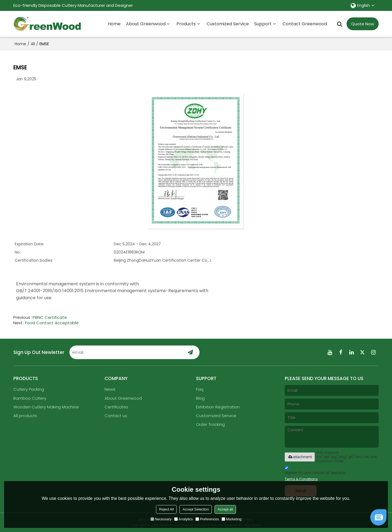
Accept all (225, 509)
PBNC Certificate (50, 317)
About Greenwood (146, 24)
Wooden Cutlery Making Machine (46, 407)
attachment (300, 457)
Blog (200, 398)
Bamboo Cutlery (30, 398)
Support (263, 24)
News (110, 389)
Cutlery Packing (29, 389)
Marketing (232, 519)
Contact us (116, 416)
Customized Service (228, 24)
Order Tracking (210, 424)
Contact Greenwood (305, 24)
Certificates (116, 407)
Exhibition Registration (218, 407)
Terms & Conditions (301, 479)
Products (186, 24)
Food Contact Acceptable (52, 323)
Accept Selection (196, 509)
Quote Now (363, 24)
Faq (200, 389)
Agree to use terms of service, (316, 474)
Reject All (166, 509)
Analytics (183, 519)
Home (114, 24)
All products (25, 416)
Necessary (161, 519)
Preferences (207, 519)
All (33, 44)
